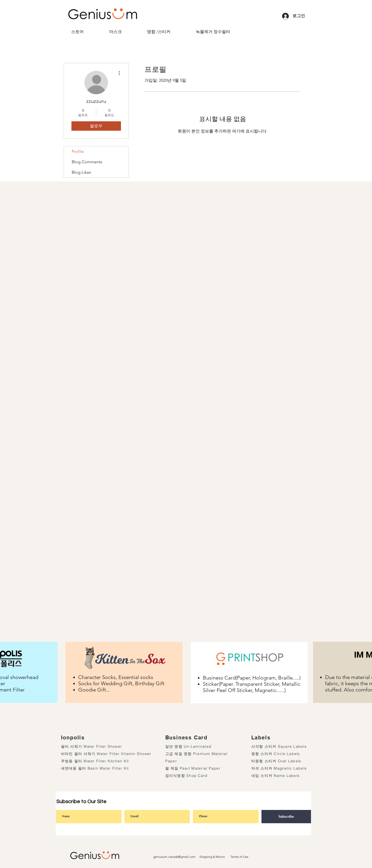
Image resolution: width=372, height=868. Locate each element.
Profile (78, 151)
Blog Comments (87, 162)
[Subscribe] (286, 817)
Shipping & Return (212, 857)
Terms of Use (239, 857)
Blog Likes (81, 172)
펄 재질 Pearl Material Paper (193, 768)
